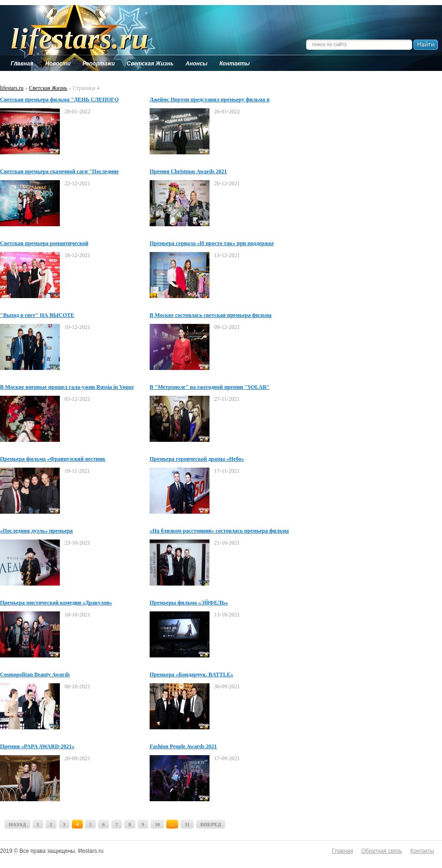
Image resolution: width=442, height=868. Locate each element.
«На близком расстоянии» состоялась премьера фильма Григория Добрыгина (219, 531)
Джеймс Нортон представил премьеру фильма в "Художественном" (210, 100)
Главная (343, 851)
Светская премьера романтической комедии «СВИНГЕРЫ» (44, 244)
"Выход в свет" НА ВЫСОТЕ (37, 315)
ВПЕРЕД (211, 824)
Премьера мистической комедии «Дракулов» (56, 603)
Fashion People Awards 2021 (183, 746)
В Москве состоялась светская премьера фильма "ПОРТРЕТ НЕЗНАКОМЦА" (211, 316)
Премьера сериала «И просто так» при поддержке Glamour (212, 244)
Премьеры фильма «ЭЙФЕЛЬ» (189, 603)
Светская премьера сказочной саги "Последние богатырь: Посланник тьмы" (59, 172)
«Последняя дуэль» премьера (36, 531)
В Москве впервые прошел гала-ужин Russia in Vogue (67, 387)
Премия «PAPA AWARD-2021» (37, 746)
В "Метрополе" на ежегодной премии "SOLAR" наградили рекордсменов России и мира (210, 387)
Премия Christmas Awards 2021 (188, 171)
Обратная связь (382, 851)
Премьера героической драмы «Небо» (197, 459)
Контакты (422, 851)
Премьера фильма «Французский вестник (53, 459)
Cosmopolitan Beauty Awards (35, 674)
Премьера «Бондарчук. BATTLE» (192, 674)
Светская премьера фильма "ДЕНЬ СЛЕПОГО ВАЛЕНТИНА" (59, 100)
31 (187, 824)
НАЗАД (17, 824)
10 (157, 824)
